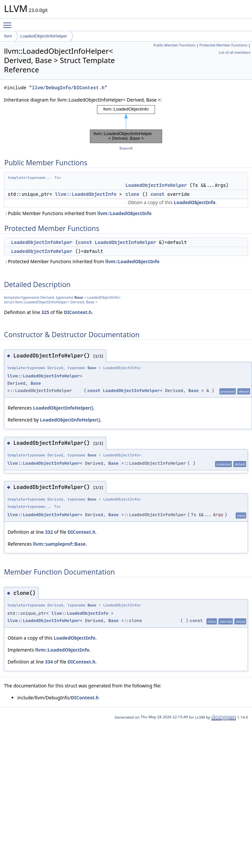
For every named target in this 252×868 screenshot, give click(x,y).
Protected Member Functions (223, 45)
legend (126, 148)
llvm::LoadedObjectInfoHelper (43, 376)
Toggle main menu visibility (9, 22)
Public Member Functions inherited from (78, 213)
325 (45, 312)
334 (49, 662)
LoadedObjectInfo (195, 202)
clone (132, 194)
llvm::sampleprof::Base (59, 544)
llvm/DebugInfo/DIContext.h (68, 88)
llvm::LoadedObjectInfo (86, 194)
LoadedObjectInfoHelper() (63, 408)
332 (49, 532)
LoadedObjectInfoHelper (44, 36)
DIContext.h (78, 312)
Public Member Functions (174, 45)
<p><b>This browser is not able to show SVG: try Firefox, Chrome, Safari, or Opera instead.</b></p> (126, 124)
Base (79, 297)
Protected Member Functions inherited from (82, 261)
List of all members (235, 52)
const (157, 194)
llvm (8, 36)
